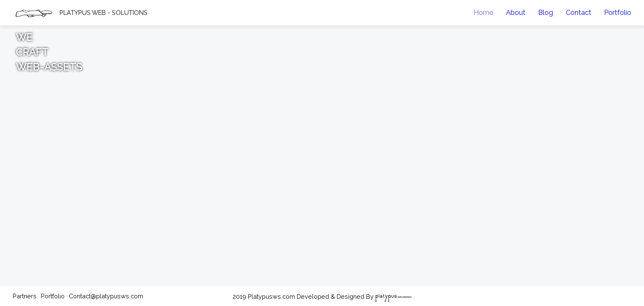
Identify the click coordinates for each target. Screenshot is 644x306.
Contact (579, 13)
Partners (25, 296)
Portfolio (618, 13)
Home (483, 13)
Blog (546, 13)
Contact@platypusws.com (106, 296)
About (516, 13)
